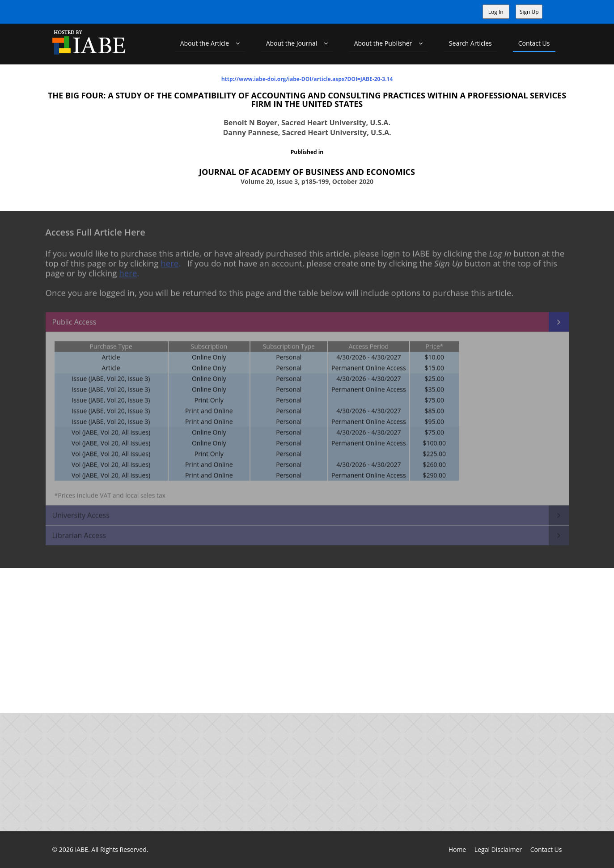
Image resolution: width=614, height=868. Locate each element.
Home (457, 849)
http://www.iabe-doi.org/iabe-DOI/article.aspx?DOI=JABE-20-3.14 (307, 79)
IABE (81, 849)
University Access (81, 511)
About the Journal (297, 43)
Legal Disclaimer (498, 849)
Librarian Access (79, 531)
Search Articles (470, 43)
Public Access (74, 318)
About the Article (210, 43)
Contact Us (534, 43)
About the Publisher (388, 43)
